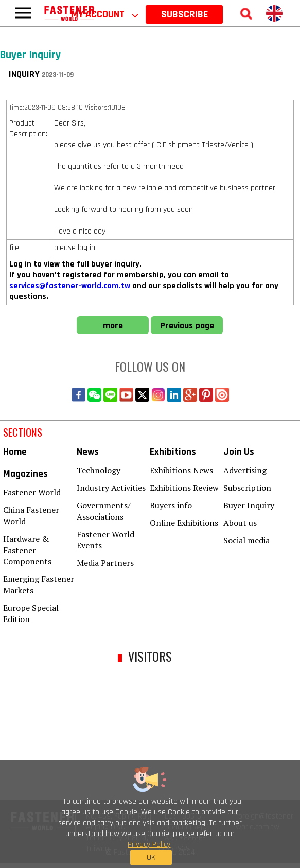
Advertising (245, 470)
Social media (246, 540)
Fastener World (32, 492)
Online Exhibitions (184, 523)
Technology (99, 470)
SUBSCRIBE (184, 14)
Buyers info (171, 505)
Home (15, 452)
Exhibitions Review (184, 488)
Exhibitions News (181, 470)
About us (240, 523)
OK (151, 857)
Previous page (187, 325)
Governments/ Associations (104, 511)
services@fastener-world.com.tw (70, 286)
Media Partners (105, 563)
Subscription (247, 488)
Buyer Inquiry (249, 505)
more (113, 325)
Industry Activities (111, 488)
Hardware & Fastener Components (27, 550)
